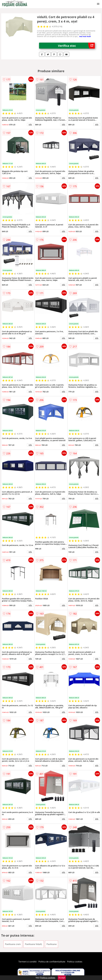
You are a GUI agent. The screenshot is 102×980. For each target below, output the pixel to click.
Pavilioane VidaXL (34, 944)
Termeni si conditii (28, 962)
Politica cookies (75, 962)
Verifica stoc (76, 46)
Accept (62, 978)
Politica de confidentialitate (52, 962)
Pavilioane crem (13, 944)
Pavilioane (52, 944)
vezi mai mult (85, 36)
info (30, 124)
